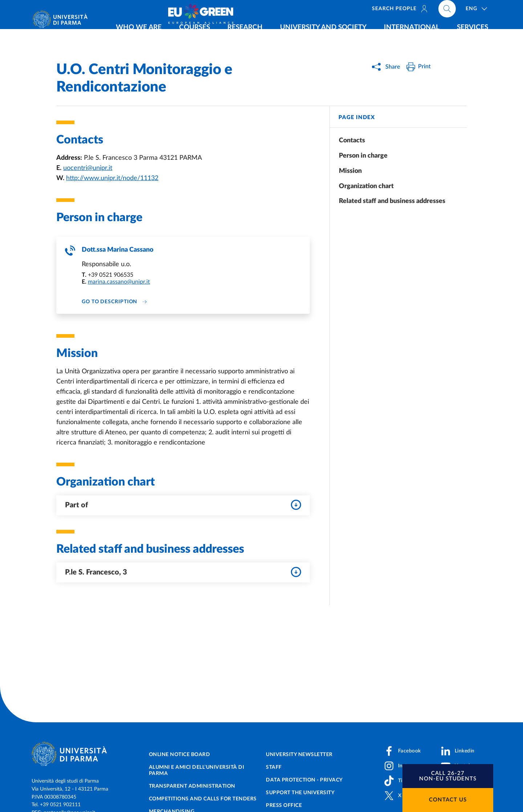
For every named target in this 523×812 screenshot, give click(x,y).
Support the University (300, 793)
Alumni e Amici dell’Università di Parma (197, 770)
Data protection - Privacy (304, 780)
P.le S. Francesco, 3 (183, 572)
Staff (274, 767)
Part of (183, 505)
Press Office (284, 805)
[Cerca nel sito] (492, 11)
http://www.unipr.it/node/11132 (112, 178)
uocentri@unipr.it (88, 168)
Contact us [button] (448, 800)
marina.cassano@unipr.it (119, 282)
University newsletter (299, 755)
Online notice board (180, 755)
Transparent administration (192, 786)
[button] (448, 776)
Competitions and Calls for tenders (203, 799)
